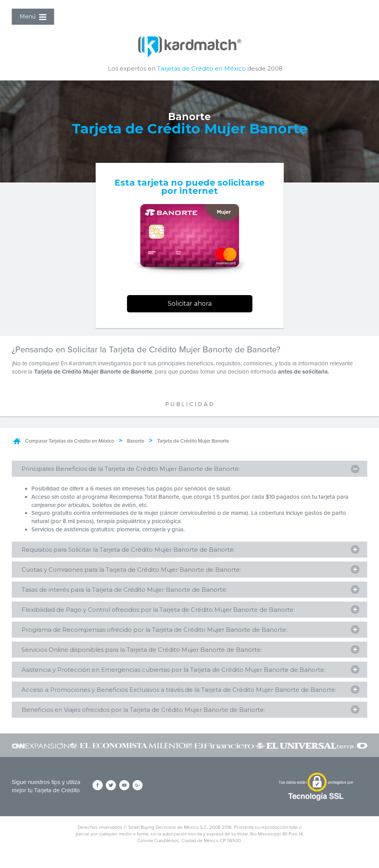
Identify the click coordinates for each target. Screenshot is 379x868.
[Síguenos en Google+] (138, 786)
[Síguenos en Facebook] (98, 786)
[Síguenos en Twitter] (111, 786)
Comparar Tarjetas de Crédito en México (70, 441)
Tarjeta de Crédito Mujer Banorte (193, 441)
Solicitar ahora (190, 304)
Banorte (136, 441)
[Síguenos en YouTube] (124, 786)
